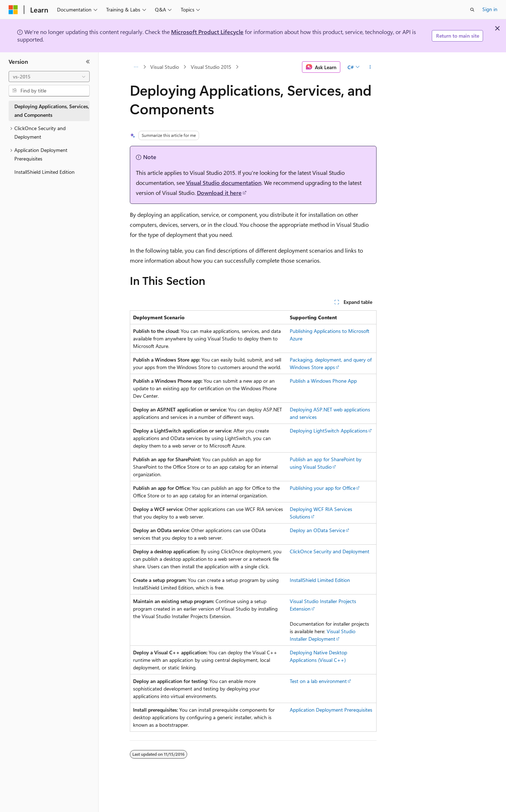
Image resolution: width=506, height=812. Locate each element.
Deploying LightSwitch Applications (329, 431)
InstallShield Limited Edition (320, 580)
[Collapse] (88, 62)
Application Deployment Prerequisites (331, 710)
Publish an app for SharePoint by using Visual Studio (326, 463)
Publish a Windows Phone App (323, 381)
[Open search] (472, 10)
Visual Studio (165, 67)
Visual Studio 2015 (211, 67)
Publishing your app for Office (323, 488)
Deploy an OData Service (317, 530)
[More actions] (370, 67)
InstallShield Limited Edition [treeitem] (44, 172)
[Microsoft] (13, 10)
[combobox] (49, 77)
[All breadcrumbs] (136, 67)
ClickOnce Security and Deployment (330, 551)
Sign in (490, 9)
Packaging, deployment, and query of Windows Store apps (331, 363)
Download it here (219, 193)
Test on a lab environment (318, 681)
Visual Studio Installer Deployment (323, 635)
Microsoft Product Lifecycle (207, 32)
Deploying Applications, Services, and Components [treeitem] (52, 111)
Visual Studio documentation (224, 183)
